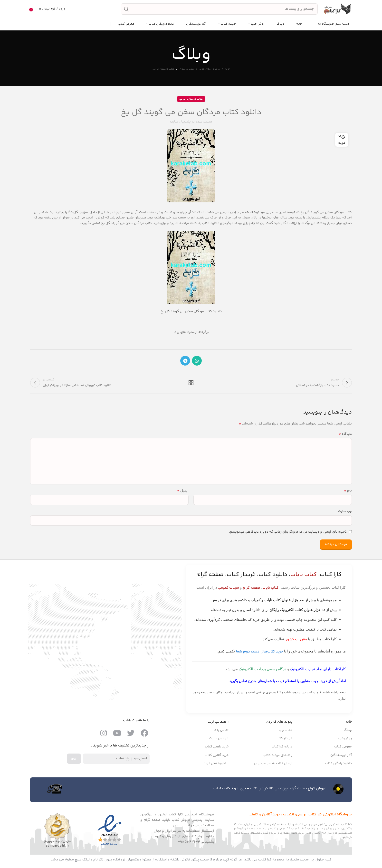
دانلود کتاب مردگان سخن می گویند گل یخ (191, 312)
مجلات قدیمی (229, 589)
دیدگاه (345, 435)
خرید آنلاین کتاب (217, 756)
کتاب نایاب (270, 589)
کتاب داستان (187, 70)
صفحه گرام (252, 589)
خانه (227, 70)
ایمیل (183, 491)
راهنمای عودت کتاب (278, 756)
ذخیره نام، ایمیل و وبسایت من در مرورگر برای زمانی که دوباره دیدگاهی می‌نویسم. (288, 532)
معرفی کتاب (343, 747)
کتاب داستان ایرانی (163, 70)
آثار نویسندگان (341, 756)
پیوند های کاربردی (279, 723)
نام (348, 491)
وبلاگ (348, 731)
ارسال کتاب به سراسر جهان (273, 764)
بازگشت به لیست (191, 383)
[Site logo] (337, 9)
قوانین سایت (219, 739)
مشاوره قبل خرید (216, 764)
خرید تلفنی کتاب (217, 747)
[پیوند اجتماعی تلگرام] (185, 361)
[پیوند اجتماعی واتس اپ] (197, 361)
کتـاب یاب (286, 731)
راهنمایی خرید (218, 723)
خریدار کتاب (284, 739)
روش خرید (344, 739)
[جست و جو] (219, 9)
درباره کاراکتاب (282, 747)
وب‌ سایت (345, 512)
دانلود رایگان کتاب (210, 70)
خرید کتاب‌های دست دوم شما (260, 652)
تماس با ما (221, 731)
